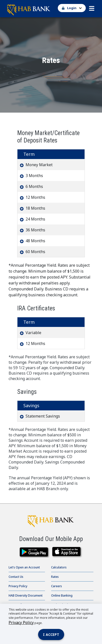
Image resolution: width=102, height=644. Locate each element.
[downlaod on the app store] (68, 552)
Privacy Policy (18, 586)
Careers (57, 586)
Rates (55, 577)
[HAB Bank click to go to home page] (51, 520)
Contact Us (16, 577)
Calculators (59, 567)
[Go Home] (51, 9)
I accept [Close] (51, 634)
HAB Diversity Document (26, 595)
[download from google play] (35, 552)
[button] (92, 7)
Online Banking (62, 595)
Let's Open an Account (24, 567)
